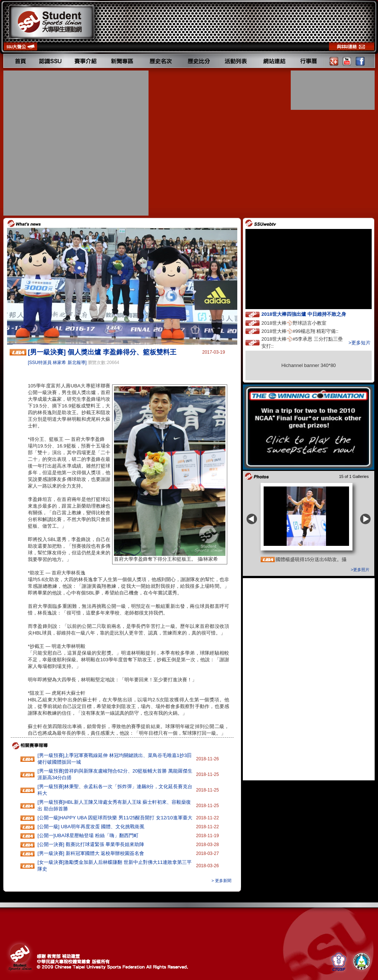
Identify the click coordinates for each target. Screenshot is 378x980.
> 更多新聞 (221, 881)
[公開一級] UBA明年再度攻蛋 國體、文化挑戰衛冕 (91, 827)
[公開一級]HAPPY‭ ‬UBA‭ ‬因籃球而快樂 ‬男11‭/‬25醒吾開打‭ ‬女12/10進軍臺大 (115, 818)
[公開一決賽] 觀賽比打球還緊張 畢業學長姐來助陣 (91, 844)
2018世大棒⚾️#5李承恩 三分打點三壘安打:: (302, 342)
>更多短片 (359, 343)
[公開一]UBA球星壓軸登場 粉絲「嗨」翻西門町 (88, 835)
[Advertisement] (73, 143)
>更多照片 (360, 570)
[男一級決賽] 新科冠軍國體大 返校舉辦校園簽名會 (91, 853)
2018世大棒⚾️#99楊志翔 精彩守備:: (307, 331)
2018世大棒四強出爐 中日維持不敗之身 (310, 314)
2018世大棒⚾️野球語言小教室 (301, 323)
